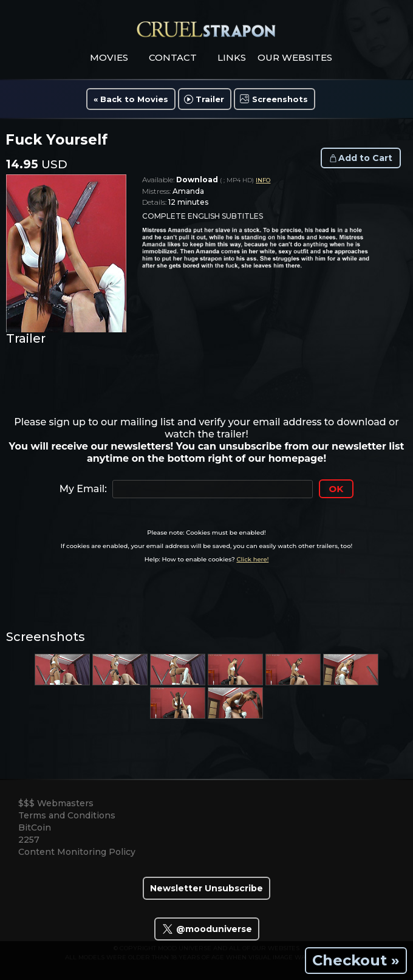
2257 (29, 840)
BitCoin (35, 828)
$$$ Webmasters (56, 803)
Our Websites (295, 57)
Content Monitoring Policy (77, 852)
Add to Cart (365, 158)
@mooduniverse (207, 929)
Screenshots (280, 99)
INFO (263, 180)
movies (109, 57)
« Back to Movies (131, 99)
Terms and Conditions (67, 815)
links (232, 57)
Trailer (210, 99)
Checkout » (356, 960)
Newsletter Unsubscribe (206, 888)
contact (173, 57)
